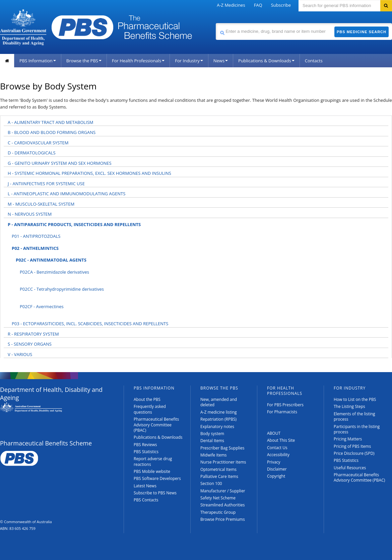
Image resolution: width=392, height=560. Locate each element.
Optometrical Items (218, 469)
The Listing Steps (349, 406)
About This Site (281, 440)
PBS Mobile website (152, 471)
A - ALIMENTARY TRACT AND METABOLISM (51, 122)
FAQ (258, 5)
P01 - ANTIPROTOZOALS (36, 236)
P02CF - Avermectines (42, 306)
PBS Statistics (146, 452)
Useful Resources (350, 468)
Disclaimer (277, 469)
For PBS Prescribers (285, 405)
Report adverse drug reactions (153, 461)
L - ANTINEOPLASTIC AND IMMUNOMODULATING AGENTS (67, 194)
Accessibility (278, 455)
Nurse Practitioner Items (223, 462)
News (221, 61)
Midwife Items (214, 455)
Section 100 (211, 483)
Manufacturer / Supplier (223, 491)
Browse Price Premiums (223, 519)
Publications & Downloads (266, 61)
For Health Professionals (138, 61)
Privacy (274, 462)
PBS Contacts (146, 500)
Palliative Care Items (219, 476)
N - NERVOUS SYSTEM (30, 214)
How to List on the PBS (355, 399)
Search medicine (216, 23)
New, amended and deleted (219, 402)
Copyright (276, 476)
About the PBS (147, 399)
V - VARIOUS (20, 354)
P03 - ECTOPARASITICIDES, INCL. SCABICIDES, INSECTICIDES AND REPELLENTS (90, 324)
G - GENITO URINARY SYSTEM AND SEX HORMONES (60, 163)
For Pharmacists (282, 412)
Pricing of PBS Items (352, 446)
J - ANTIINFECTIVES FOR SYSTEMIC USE (46, 184)
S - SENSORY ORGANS (30, 344)
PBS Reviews (145, 445)
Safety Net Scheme (218, 498)
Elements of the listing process (354, 416)
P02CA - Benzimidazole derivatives (54, 272)
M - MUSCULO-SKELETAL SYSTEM (41, 204)
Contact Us (277, 448)
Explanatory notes (217, 427)
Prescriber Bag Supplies (222, 448)
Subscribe (281, 5)
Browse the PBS (84, 61)
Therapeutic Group (218, 512)
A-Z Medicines (231, 5)
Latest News (145, 486)
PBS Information (38, 61)
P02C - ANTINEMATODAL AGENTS (51, 260)
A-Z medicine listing (219, 412)
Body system (212, 434)
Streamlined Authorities (222, 505)
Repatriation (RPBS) (218, 419)
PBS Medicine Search (362, 32)
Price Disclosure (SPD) (354, 453)
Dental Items (212, 441)
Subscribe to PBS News (155, 493)
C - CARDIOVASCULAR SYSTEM (38, 143)
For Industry (189, 61)
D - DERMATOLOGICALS (32, 153)
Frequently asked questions (150, 409)
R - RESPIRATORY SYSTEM (33, 334)
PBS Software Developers (157, 478)
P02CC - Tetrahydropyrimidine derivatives (62, 289)
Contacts (314, 61)
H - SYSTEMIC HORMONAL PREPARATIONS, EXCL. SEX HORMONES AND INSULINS (89, 173)
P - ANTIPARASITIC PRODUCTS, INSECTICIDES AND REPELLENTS (74, 224)
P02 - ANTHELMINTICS (35, 248)
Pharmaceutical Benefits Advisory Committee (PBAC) (156, 425)
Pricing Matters (348, 439)
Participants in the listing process (357, 429)
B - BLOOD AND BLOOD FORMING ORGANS (52, 132)
